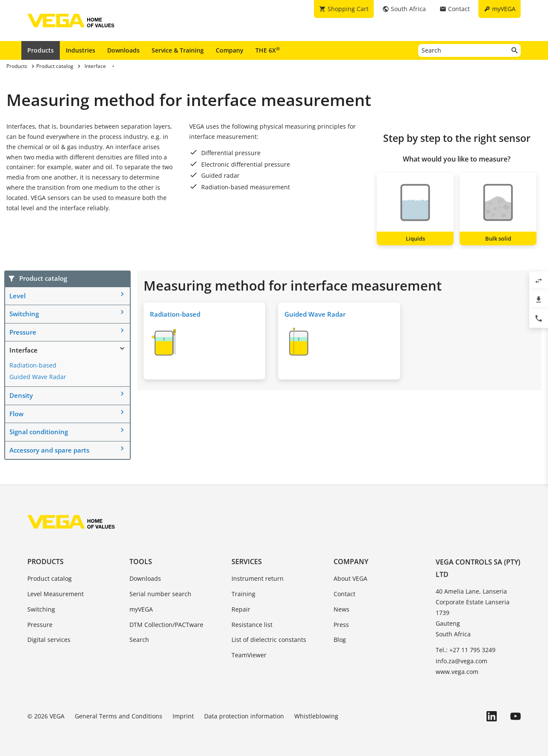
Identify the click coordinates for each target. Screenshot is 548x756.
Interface (23, 350)
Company (230, 50)
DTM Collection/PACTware (166, 625)
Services (247, 562)
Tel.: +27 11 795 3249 (466, 650)
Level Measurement (56, 594)
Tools (141, 562)
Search (139, 640)
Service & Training (178, 50)
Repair (241, 609)
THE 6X (268, 50)
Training (243, 594)
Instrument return (258, 578)
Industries (81, 50)
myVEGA (141, 609)
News (341, 609)
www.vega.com (457, 672)
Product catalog (50, 578)
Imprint (183, 716)
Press (341, 625)
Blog (340, 640)
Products (41, 50)
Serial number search (160, 594)
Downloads (123, 50)
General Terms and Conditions (119, 716)
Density (21, 395)
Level (18, 296)
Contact (344, 594)
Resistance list (252, 625)
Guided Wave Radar (38, 377)
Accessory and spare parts (49, 450)
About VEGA (350, 578)
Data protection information (244, 716)
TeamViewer (249, 655)
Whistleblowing (316, 716)
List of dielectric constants (269, 640)
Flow (16, 414)
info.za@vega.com (462, 661)
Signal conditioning (39, 432)
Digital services (49, 640)
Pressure (23, 332)
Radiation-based (33, 365)
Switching (24, 314)
